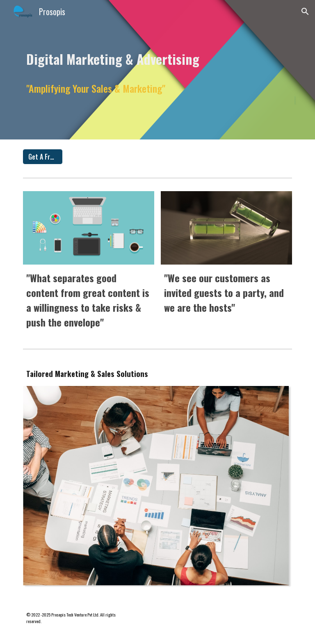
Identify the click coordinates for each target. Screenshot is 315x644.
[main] (157, 57)
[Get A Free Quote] (42, 157)
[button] (305, 11)
